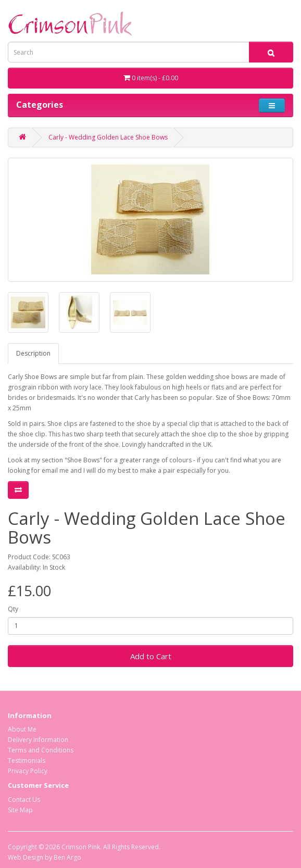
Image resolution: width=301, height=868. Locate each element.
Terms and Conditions (41, 750)
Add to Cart (151, 656)
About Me (22, 729)
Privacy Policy (28, 771)
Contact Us (24, 800)
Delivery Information (38, 740)
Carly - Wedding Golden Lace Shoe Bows (108, 137)
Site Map (20, 810)
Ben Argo (67, 857)
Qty (13, 609)
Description (33, 353)
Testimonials (27, 760)
